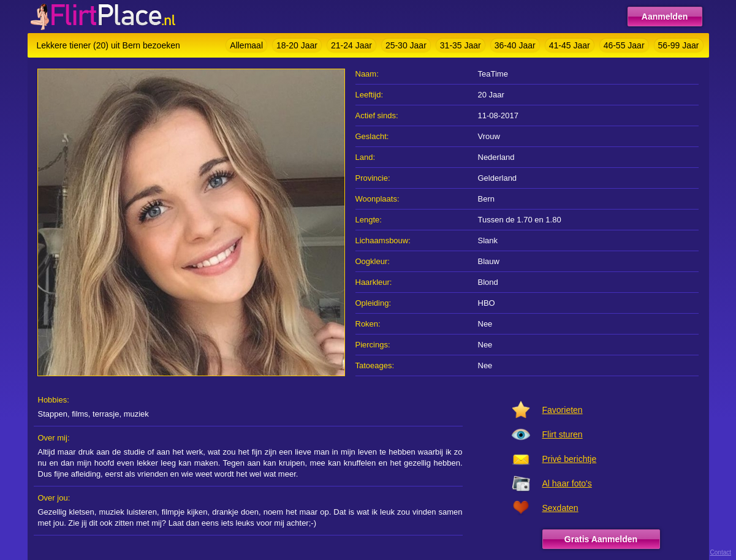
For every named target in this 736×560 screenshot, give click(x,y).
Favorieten (563, 410)
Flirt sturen (563, 434)
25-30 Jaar (406, 45)
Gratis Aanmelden (601, 539)
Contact (721, 552)
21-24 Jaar (351, 45)
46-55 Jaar (624, 45)
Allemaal (246, 45)
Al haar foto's (567, 483)
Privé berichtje (570, 459)
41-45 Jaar (570, 45)
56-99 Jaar (679, 45)
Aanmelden (665, 17)
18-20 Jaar (297, 45)
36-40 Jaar (515, 45)
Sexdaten (560, 508)
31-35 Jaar (461, 45)
